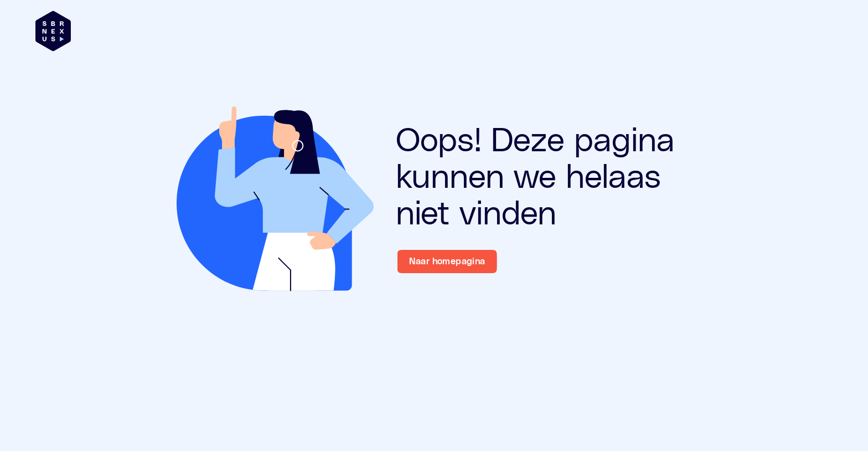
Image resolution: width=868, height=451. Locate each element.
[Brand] (53, 31)
